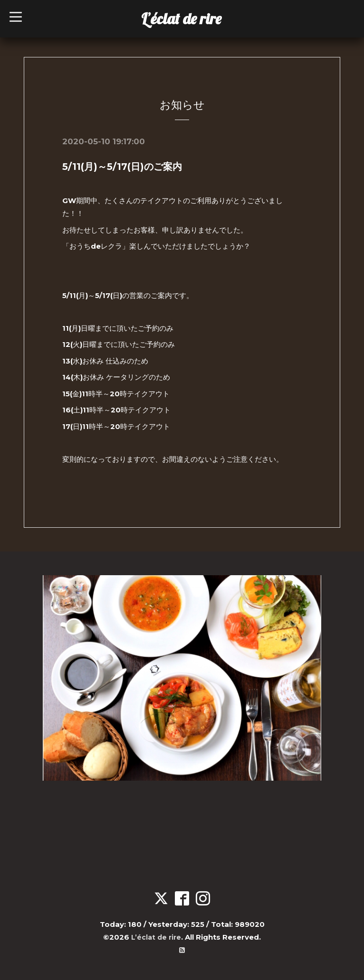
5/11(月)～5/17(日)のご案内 (122, 167)
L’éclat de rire (181, 19)
